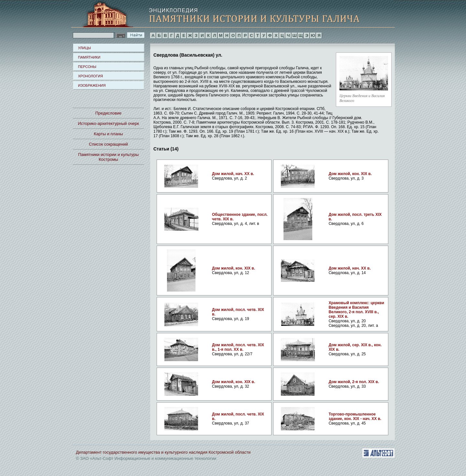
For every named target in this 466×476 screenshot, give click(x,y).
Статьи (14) (166, 149)
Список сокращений (108, 144)
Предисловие (108, 113)
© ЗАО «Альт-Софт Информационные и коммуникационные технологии (146, 458)
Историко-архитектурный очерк (109, 123)
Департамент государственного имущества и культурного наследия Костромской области (163, 452)
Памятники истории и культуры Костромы (109, 157)
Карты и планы (108, 134)
